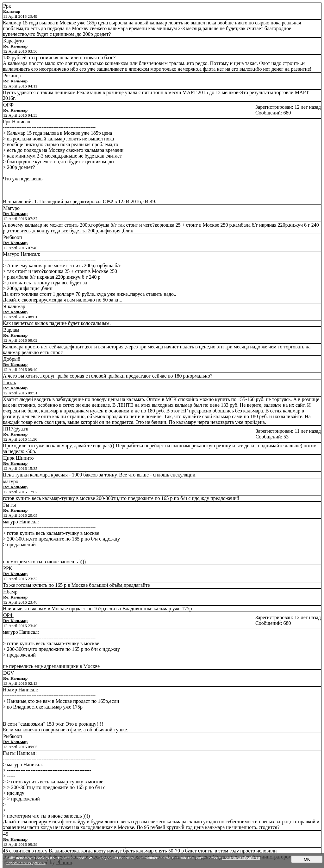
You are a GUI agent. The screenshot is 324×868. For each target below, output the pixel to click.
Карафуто (13, 41)
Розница (12, 76)
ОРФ (8, 105)
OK (307, 859)
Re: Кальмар (15, 46)
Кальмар (12, 11)
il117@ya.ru (16, 429)
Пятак (10, 382)
